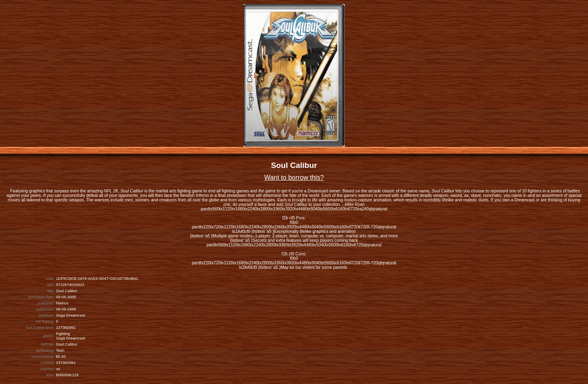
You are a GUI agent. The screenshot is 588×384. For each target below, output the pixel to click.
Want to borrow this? (294, 177)
